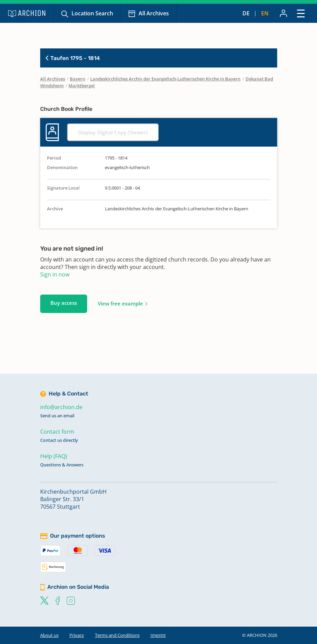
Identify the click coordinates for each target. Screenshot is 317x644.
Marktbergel (82, 86)
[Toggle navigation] (301, 13)
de (246, 13)
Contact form (57, 432)
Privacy (77, 635)
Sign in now (55, 274)
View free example (120, 303)
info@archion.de (61, 407)
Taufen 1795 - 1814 (73, 58)
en (265, 13)
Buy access (64, 303)
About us (49, 635)
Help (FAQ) (54, 456)
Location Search (92, 13)
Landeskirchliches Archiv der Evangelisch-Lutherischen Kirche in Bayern (165, 79)
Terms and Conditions (117, 635)
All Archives (154, 13)
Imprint (158, 635)
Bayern (77, 79)
